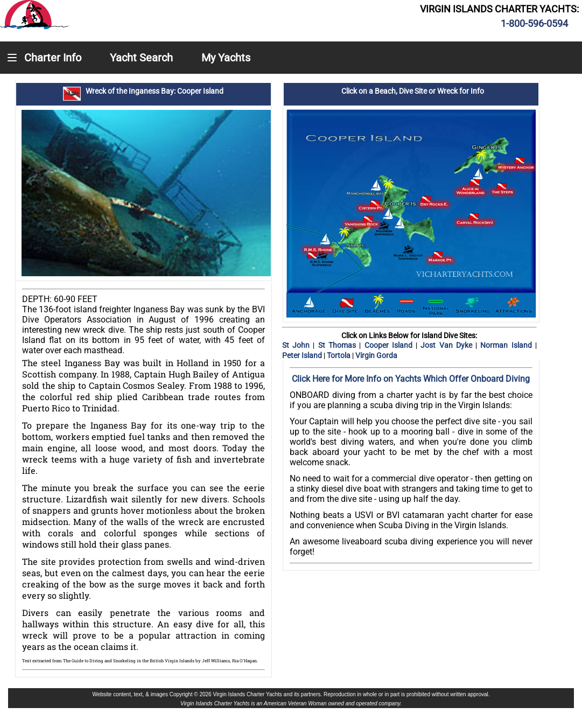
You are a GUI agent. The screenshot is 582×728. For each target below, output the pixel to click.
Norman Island (508, 345)
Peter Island (303, 355)
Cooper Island (390, 345)
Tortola (339, 355)
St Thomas (337, 345)
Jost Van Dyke (448, 345)
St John (298, 345)
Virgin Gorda (376, 355)
